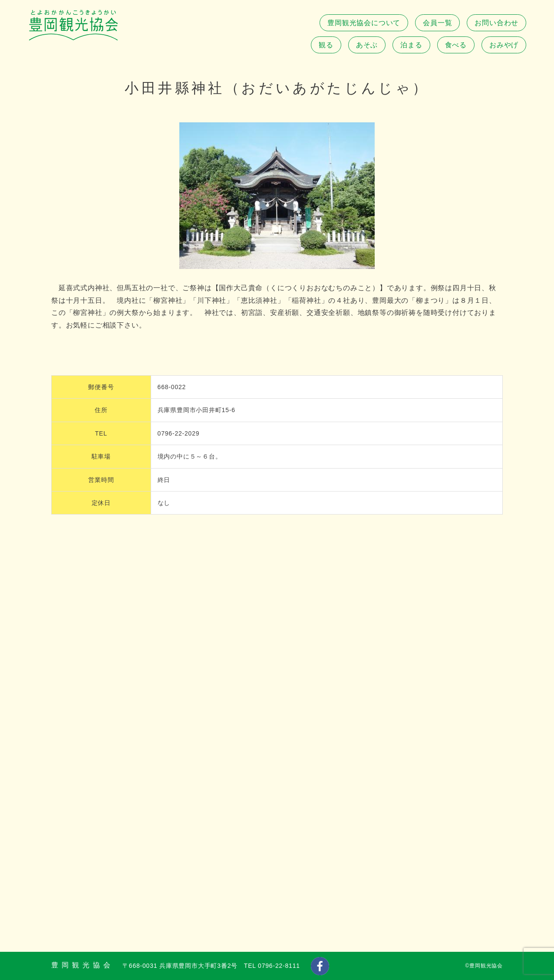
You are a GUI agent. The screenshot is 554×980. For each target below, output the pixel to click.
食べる (456, 45)
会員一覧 (437, 23)
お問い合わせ (496, 23)
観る (326, 45)
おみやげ (504, 45)
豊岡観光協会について (364, 23)
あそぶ (367, 45)
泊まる (411, 45)
